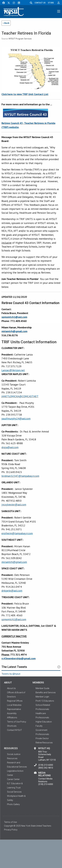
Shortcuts (12, 726)
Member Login (42, 697)
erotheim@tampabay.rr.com (17, 533)
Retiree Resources (44, 743)
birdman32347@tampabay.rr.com (20, 476)
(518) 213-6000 (46, 765)
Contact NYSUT (14, 730)
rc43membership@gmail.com (19, 658)
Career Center (13, 779)
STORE (51, 3)
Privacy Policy (11, 830)
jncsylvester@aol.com (14, 505)
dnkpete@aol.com (12, 591)
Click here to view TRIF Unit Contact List (25, 94)
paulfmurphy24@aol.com (16, 418)
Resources (12, 758)
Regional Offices (15, 701)
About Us (11, 688)
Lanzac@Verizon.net (13, 370)
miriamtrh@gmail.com (14, 331)
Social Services (14, 792)
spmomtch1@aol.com (14, 317)
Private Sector (42, 738)
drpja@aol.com (10, 447)
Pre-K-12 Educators (45, 701)
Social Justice (14, 754)
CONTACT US (40, 3)
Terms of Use (10, 822)
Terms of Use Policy (17, 722)
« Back (6, 23)
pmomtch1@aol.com (14, 619)
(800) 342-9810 (46, 768)
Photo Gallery (13, 804)
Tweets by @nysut (11, 674)
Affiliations (12, 718)
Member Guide (42, 688)
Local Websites (14, 705)
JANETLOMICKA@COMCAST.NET (20, 396)
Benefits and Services (46, 692)
